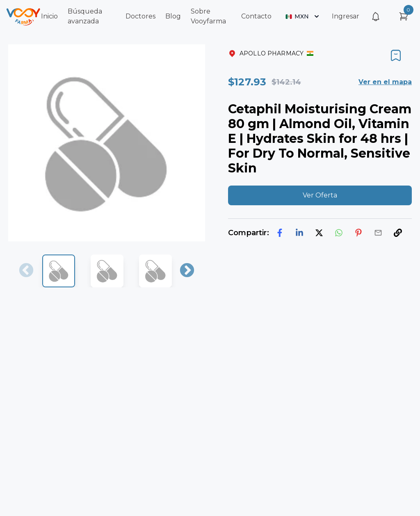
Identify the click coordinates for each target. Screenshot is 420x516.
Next (187, 271)
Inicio (49, 16)
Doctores (140, 16)
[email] (378, 233)
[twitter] (319, 233)
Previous (26, 271)
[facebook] (280, 233)
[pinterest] (358, 233)
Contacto (256, 16)
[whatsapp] (339, 233)
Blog (173, 16)
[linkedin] (299, 233)
